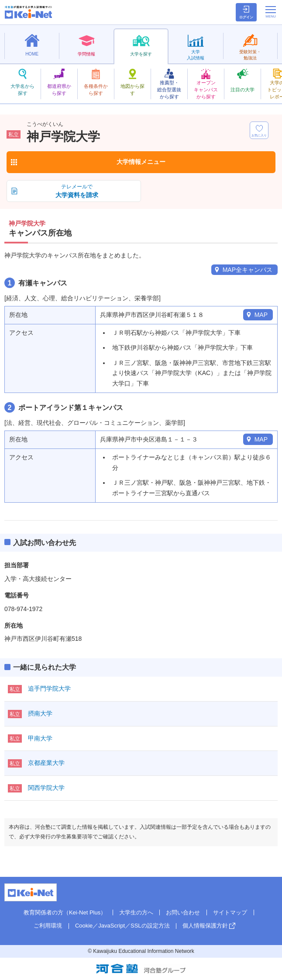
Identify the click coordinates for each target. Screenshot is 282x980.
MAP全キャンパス (248, 270)
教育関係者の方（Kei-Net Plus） (65, 912)
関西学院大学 (46, 788)
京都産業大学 (46, 763)
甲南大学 (40, 738)
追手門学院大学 (49, 688)
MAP (261, 315)
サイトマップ (230, 912)
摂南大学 (40, 713)
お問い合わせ (183, 912)
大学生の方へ (136, 912)
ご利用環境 (48, 926)
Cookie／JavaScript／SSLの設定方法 (122, 926)
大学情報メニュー (141, 162)
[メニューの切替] (271, 12)
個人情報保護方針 (205, 926)
